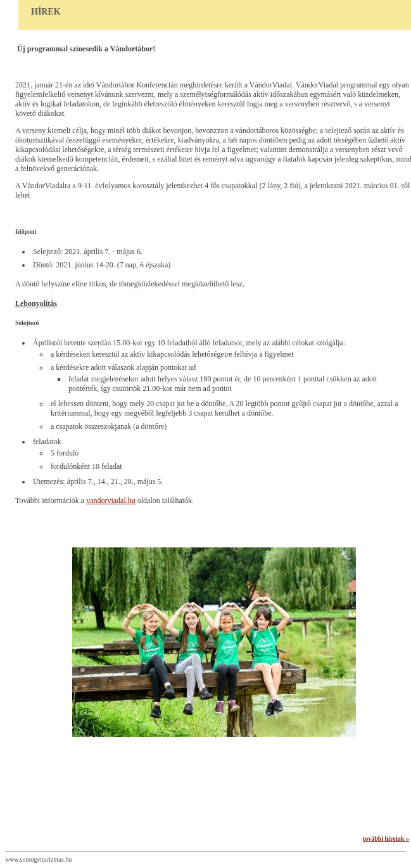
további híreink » (386, 839)
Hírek (46, 12)
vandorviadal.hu (111, 501)
